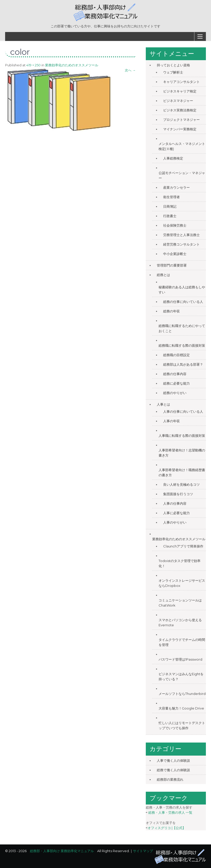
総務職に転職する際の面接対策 (182, 345)
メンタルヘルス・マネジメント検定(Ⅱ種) (182, 146)
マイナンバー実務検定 (180, 129)
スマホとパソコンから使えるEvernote (180, 622)
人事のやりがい (175, 522)
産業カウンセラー (176, 187)
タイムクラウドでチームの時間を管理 (182, 642)
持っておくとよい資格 (173, 65)
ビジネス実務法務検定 (180, 110)
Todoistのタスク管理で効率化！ (180, 563)
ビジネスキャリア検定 (180, 91)
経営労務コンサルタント (181, 244)
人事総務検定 (173, 158)
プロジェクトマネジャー (181, 120)
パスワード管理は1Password (180, 659)
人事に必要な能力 (176, 513)
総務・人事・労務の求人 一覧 (170, 812)
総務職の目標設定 (176, 355)
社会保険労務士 (175, 225)
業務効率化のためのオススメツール (72, 65)
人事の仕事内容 (175, 503)
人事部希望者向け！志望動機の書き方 (182, 453)
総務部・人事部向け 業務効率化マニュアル (62, 851)
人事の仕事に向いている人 (183, 411)
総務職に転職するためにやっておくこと (182, 328)
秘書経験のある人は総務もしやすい (182, 290)
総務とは (163, 275)
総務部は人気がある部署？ (183, 364)
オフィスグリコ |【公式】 (167, 828)
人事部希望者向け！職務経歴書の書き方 (182, 472)
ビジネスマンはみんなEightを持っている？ (181, 676)
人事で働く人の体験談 (173, 760)
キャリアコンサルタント (181, 82)
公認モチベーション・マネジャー (182, 175)
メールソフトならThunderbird (182, 694)
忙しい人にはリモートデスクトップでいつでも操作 (182, 725)
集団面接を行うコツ (178, 494)
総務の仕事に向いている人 (183, 302)
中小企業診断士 (175, 254)
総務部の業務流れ (170, 779)
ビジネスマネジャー (178, 101)
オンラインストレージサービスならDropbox (182, 583)
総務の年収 (171, 311)
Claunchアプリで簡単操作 (183, 546)
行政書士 (170, 216)
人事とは (163, 404)
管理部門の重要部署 (172, 265)
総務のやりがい (175, 393)
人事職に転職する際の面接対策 (182, 436)
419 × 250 (34, 65)
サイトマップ (143, 851)
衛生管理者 (171, 197)
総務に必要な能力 (176, 383)
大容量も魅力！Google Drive (181, 708)
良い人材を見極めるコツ (181, 484)
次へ (130, 70)
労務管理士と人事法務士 (181, 235)
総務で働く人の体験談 (173, 770)
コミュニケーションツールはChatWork (180, 603)
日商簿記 (170, 206)
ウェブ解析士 (173, 72)
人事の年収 (171, 421)
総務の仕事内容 (175, 374)
